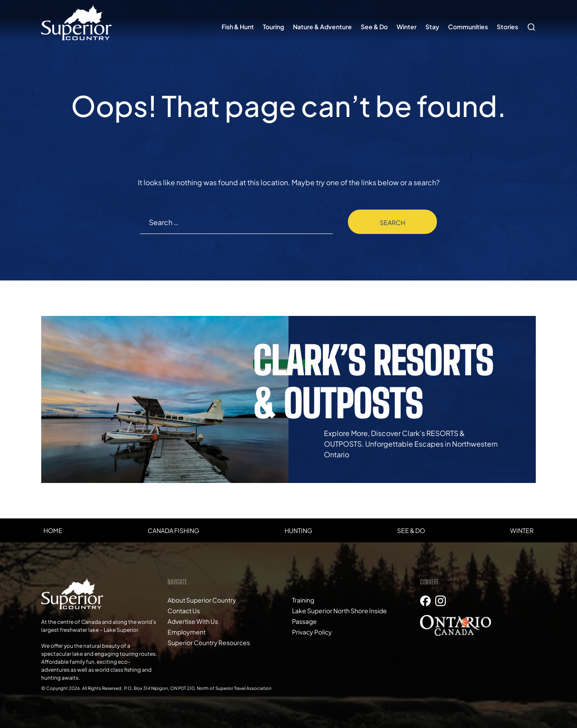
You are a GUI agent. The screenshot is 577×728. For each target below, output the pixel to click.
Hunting (298, 530)
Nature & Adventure (322, 27)
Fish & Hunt (238, 27)
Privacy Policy (312, 632)
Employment (187, 632)
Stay (432, 27)
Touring (273, 27)
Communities (468, 27)
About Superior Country (202, 600)
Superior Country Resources (209, 642)
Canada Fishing (173, 530)
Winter (407, 27)
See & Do (374, 27)
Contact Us (184, 611)
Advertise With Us (193, 621)
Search (529, 23)
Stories (507, 27)
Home (53, 530)
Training (303, 600)
